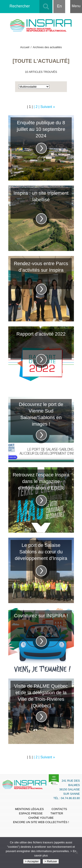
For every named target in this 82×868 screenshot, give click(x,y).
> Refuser (51, 861)
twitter (57, 813)
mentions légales (29, 809)
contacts (59, 809)
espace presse (31, 813)
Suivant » (48, 107)
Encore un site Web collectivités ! (41, 822)
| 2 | (37, 107)
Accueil (25, 47)
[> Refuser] (77, 853)
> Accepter (32, 861)
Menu (76, 6)
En (59, 6)
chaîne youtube (41, 818)
